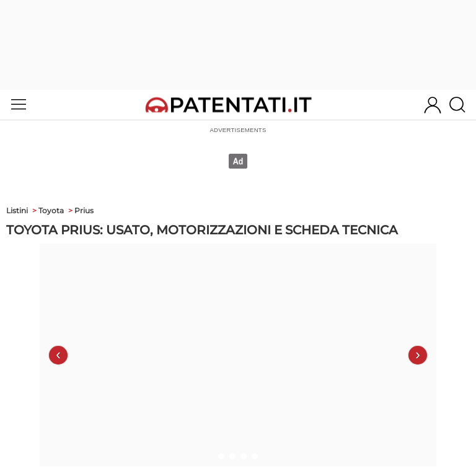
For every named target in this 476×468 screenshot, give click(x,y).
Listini (17, 210)
